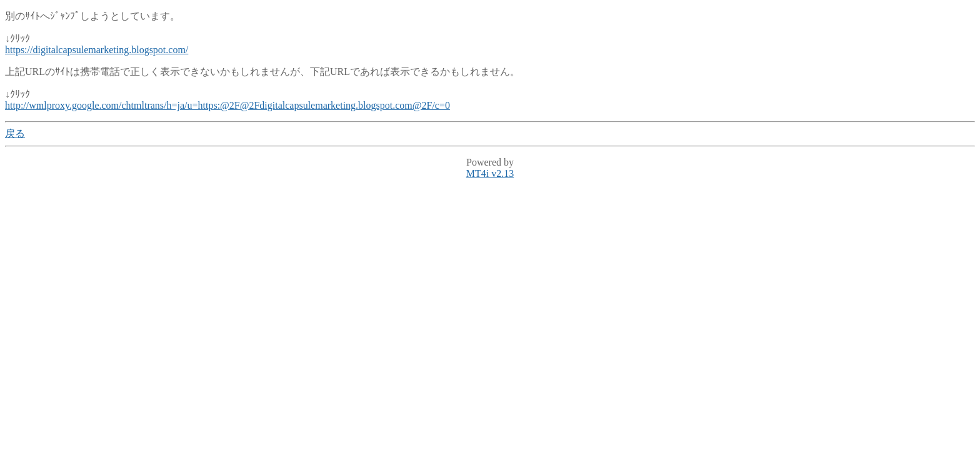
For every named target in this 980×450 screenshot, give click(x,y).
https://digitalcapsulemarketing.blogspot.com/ (97, 50)
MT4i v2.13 (490, 173)
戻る (15, 133)
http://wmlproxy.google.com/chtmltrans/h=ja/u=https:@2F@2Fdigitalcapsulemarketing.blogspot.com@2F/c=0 (227, 105)
